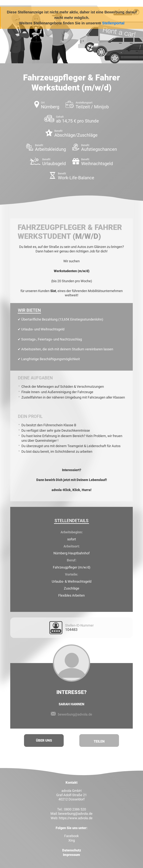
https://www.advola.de (76, 818)
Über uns (44, 740)
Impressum (71, 855)
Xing (72, 840)
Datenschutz (72, 850)
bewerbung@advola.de (75, 714)
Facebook (71, 836)
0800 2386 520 (75, 809)
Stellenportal (113, 23)
